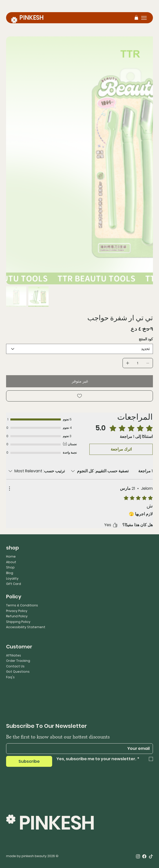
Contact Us (15, 666)
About (11, 562)
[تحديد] (79, 349)
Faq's (10, 677)
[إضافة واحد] (128, 363)
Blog (10, 573)
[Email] (81, 749)
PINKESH (31, 18)
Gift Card (14, 584)
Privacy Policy (17, 611)
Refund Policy (17, 616)
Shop (10, 567)
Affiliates (14, 655)
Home (11, 556)
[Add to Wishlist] (79, 396)
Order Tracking (18, 661)
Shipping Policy (18, 622)
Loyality (12, 578)
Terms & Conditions (22, 605)
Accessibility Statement (26, 627)
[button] (136, 17)
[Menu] (144, 18)
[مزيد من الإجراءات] (9, 489)
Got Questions (18, 672)
